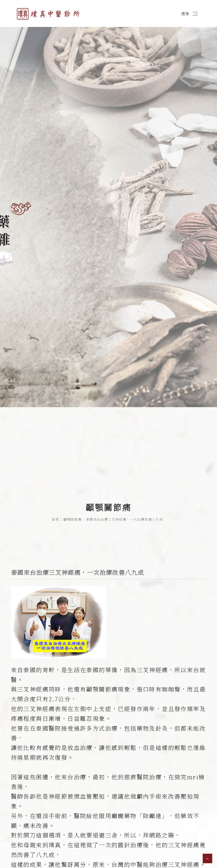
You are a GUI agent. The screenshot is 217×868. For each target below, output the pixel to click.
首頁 (55, 489)
